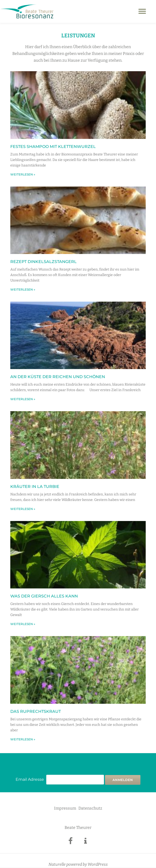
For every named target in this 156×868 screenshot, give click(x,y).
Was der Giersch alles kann (44, 596)
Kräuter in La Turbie (35, 487)
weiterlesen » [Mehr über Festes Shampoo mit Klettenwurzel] (23, 174)
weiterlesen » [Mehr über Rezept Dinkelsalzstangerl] (23, 289)
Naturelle (57, 864)
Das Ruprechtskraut (36, 711)
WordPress (98, 864)
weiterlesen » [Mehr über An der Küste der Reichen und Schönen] (23, 399)
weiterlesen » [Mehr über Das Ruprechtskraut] (23, 739)
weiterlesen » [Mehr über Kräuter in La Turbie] (23, 509)
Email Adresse (30, 779)
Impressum (65, 808)
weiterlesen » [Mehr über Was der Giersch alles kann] (23, 624)
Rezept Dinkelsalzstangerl (43, 262)
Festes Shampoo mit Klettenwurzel (53, 147)
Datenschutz (90, 808)
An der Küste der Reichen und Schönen (58, 377)
